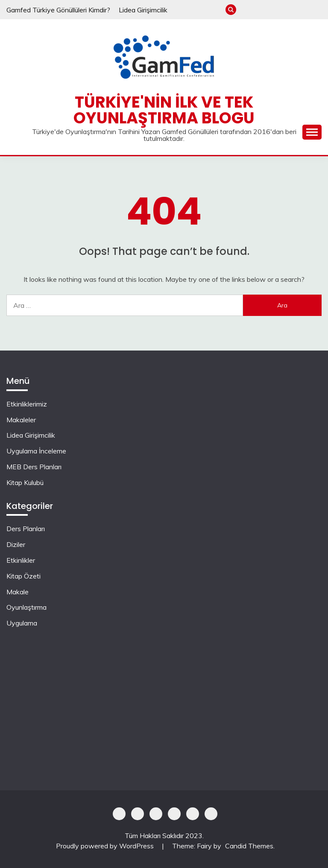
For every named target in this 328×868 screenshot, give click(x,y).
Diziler (16, 544)
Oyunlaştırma (26, 607)
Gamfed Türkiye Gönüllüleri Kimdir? (58, 10)
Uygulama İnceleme (288, 10)
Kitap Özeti (23, 576)
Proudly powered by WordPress (106, 846)
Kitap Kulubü (316, 10)
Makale (18, 592)
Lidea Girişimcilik (143, 10)
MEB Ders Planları (302, 10)
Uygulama (22, 623)
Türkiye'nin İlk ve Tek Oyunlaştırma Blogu (164, 110)
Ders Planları (26, 529)
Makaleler (260, 10)
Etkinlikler (21, 560)
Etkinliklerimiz (246, 10)
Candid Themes (249, 846)
